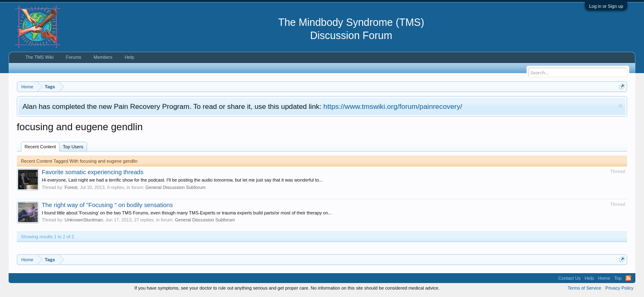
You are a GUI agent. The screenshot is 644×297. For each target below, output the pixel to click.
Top (618, 278)
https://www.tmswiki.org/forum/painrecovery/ (393, 106)
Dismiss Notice (620, 106)
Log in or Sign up (606, 6)
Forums (74, 57)
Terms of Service (584, 288)
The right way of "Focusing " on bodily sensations (107, 205)
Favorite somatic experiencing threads (93, 172)
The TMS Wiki (40, 57)
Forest (71, 187)
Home (604, 278)
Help (130, 57)
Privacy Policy (619, 288)
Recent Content (40, 147)
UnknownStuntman (84, 220)
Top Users (73, 147)
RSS (628, 278)
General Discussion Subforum (175, 187)
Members (103, 57)
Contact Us (569, 278)
